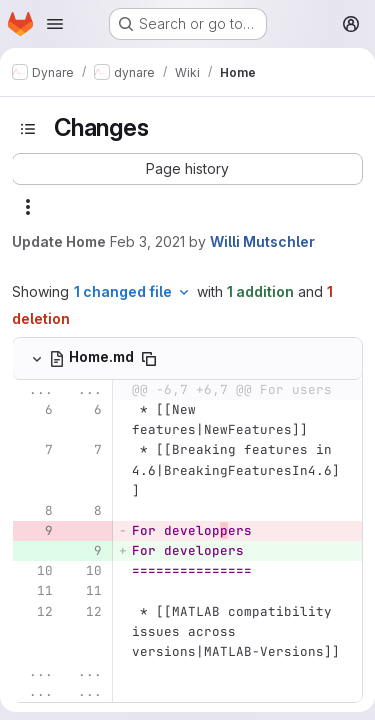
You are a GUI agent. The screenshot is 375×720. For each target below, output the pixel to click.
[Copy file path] (149, 359)
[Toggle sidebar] (28, 129)
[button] (187, 169)
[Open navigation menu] (55, 24)
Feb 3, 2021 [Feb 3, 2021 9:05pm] (147, 241)
